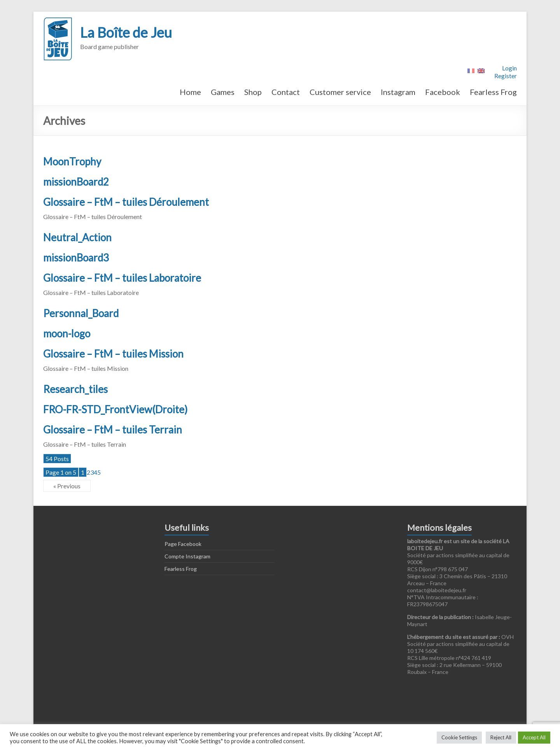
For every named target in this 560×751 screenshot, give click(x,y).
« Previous (67, 486)
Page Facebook (183, 544)
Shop (253, 92)
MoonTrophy (72, 161)
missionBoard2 (76, 182)
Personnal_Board (81, 313)
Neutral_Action (77, 237)
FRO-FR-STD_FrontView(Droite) (115, 409)
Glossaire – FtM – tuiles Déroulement (126, 202)
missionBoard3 (76, 258)
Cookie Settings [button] (459, 737)
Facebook (443, 92)
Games (223, 92)
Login (509, 68)
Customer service (340, 92)
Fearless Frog (493, 92)
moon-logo (67, 333)
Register (506, 76)
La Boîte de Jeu (126, 32)
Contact (286, 92)
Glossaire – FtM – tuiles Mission (113, 354)
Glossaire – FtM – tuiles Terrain (113, 430)
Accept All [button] (534, 737)
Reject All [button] (501, 737)
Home (190, 92)
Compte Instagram (187, 556)
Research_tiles (75, 389)
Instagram (398, 92)
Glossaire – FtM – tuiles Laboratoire (122, 278)
